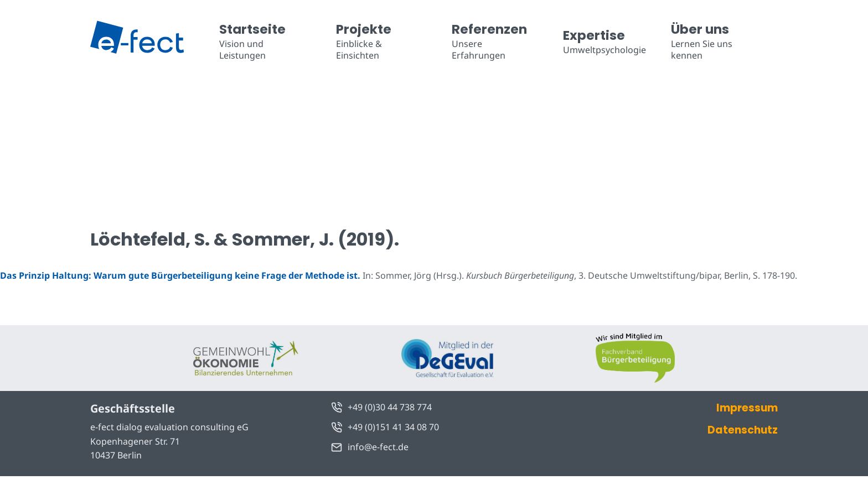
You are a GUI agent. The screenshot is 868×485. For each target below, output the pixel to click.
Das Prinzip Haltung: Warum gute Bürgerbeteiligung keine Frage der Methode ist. (180, 275)
